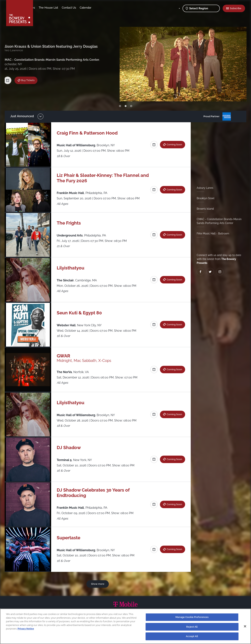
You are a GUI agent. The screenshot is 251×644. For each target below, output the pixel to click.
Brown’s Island (204, 209)
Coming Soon (33, 80)
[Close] (245, 626)
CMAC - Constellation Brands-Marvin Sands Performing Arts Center (218, 221)
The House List (78, 8)
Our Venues (57, 8)
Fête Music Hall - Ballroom (211, 233)
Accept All (192, 636)
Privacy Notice (26, 629)
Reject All (192, 627)
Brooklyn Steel (204, 198)
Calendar (115, 8)
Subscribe (236, 8)
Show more (98, 584)
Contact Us (98, 8)
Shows (41, 8)
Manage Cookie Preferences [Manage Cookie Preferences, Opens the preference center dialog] (192, 617)
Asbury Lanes (204, 188)
